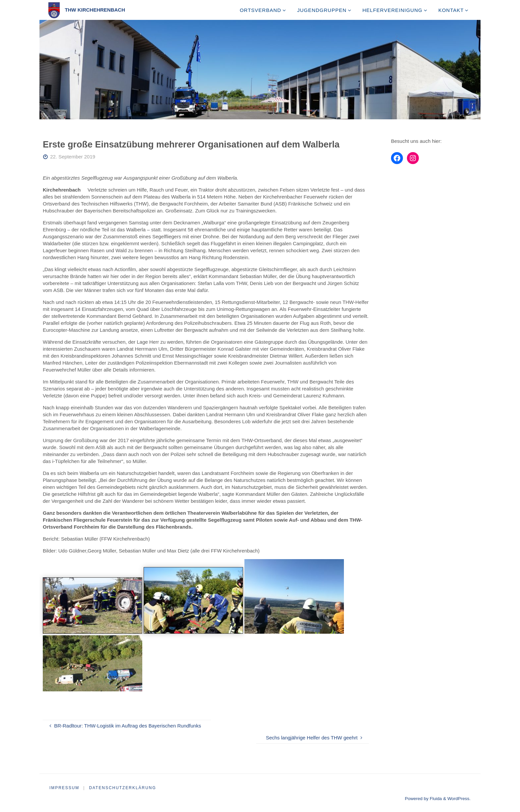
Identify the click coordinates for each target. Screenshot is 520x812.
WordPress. (459, 799)
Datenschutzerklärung (123, 788)
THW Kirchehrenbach (95, 10)
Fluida (435, 799)
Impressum (65, 788)
